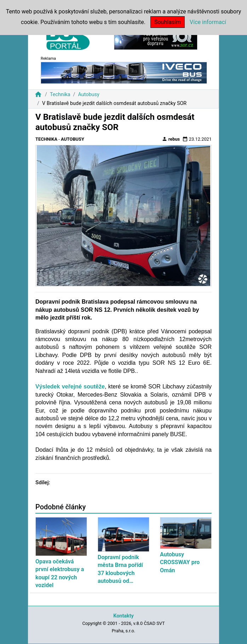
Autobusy (88, 95)
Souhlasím (168, 22)
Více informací (208, 22)
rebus (171, 139)
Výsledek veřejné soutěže (70, 387)
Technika (60, 95)
